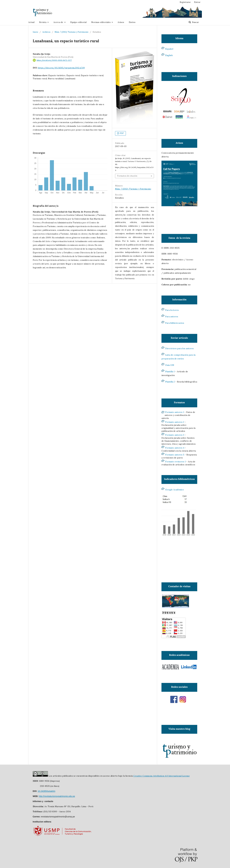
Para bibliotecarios (175, 323)
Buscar (195, 22)
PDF (122, 133)
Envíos (132, 22)
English (169, 55)
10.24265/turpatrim (47, 791)
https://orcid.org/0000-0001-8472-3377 (54, 60)
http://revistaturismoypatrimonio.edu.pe (57, 796)
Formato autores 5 (175, 455)
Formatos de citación (127, 176)
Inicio (35, 32)
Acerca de (59, 22)
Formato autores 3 (175, 435)
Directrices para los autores (179, 348)
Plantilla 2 (170, 382)
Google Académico (175, 490)
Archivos (46, 32)
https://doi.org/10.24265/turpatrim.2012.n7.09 (61, 68)
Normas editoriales (101, 22)
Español (169, 49)
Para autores (172, 317)
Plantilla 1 (170, 372)
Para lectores (172, 310)
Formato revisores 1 (175, 462)
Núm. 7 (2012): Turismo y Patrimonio (72, 32)
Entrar (197, 2)
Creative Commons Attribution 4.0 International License (162, 776)
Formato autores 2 (175, 422)
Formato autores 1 (175, 412)
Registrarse (185, 2)
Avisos (121, 22)
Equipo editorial (78, 22)
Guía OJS (170, 365)
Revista (43, 22)
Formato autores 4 (175, 448)
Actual (31, 22)
